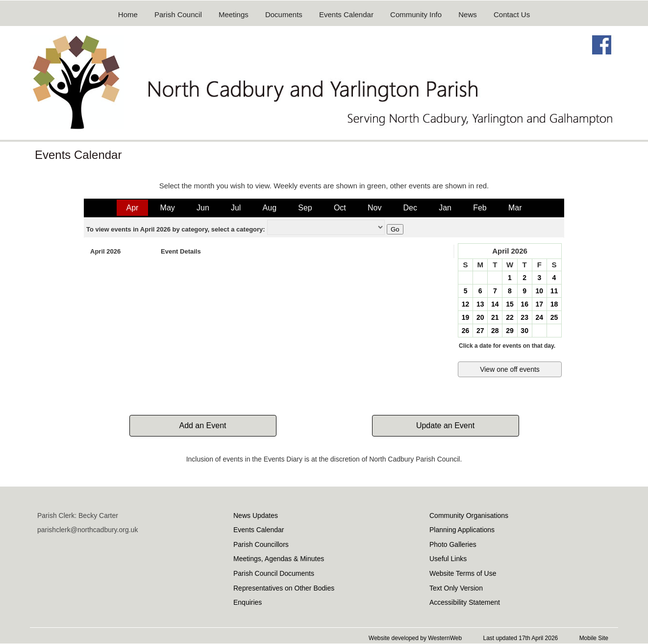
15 (510, 304)
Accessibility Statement (465, 602)
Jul (236, 208)
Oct (340, 208)
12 (466, 304)
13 (480, 304)
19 (466, 317)
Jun (203, 208)
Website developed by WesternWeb (415, 638)
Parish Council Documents (274, 573)
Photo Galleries (453, 544)
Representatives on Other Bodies (284, 588)
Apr (133, 208)
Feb (480, 208)
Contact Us (512, 14)
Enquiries (248, 602)
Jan (445, 208)
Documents (284, 14)
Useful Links (448, 559)
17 (539, 304)
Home (128, 14)
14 (495, 304)
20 (480, 317)
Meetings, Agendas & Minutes (279, 559)
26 (466, 331)
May (168, 208)
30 (524, 331)
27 (480, 331)
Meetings (234, 14)
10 (539, 291)
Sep (305, 208)
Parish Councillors (261, 544)
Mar (515, 208)
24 (539, 317)
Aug (270, 208)
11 (554, 291)
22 (510, 317)
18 (554, 304)
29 (510, 331)
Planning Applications (462, 530)
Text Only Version (456, 588)
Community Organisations (469, 515)
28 (495, 331)
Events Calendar (346, 14)
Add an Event (202, 425)
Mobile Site (594, 638)
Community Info (416, 14)
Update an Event (445, 425)
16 (524, 304)
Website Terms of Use (463, 573)
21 (495, 317)
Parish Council (178, 14)
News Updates (256, 515)
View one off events (510, 369)
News (468, 14)
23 (524, 317)
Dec (410, 208)
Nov (374, 208)
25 (554, 317)
